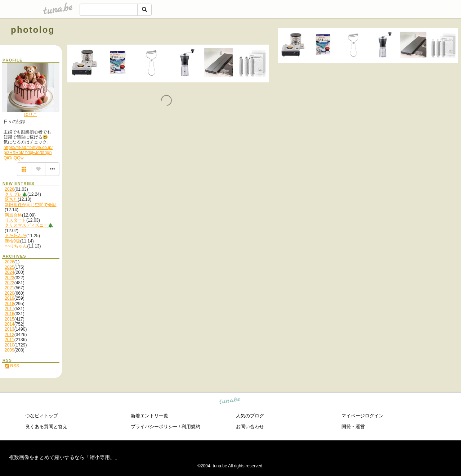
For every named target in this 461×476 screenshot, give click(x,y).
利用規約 (191, 427)
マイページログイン (362, 416)
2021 (10, 288)
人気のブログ (250, 416)
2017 (10, 309)
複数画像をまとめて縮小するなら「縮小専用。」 (64, 457)
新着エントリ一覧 (149, 416)
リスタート (15, 220)
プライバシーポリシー (154, 427)
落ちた (11, 199)
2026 (10, 189)
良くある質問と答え (46, 427)
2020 (10, 293)
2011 (10, 340)
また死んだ (15, 236)
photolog (33, 30)
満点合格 (13, 215)
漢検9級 (12, 241)
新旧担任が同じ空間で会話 (31, 205)
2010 (10, 345)
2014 (10, 324)
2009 (10, 350)
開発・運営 (353, 427)
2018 (10, 304)
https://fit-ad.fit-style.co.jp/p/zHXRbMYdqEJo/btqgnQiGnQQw (28, 153)
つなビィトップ (42, 416)
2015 (10, 319)
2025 (10, 267)
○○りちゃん (16, 246)
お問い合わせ (250, 427)
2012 (10, 335)
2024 (10, 272)
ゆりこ (31, 114)
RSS (12, 366)
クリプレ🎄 (16, 194)
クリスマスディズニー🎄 (29, 225)
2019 (10, 298)
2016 (10, 314)
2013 (10, 329)
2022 (10, 283)
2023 (10, 278)
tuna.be (230, 401)
